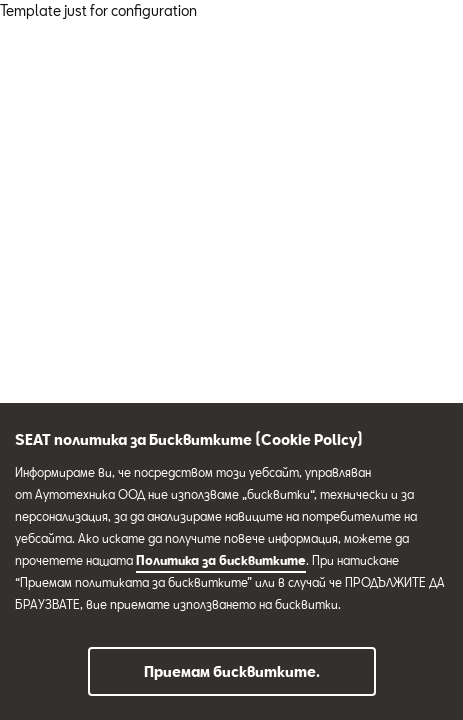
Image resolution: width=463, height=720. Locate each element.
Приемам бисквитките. (232, 671)
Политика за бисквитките (221, 560)
